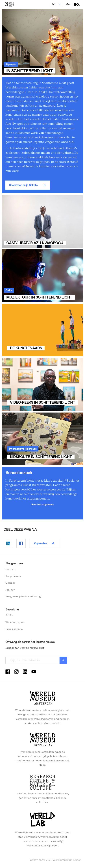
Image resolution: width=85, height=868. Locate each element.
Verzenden (63, 660)
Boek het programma (42, 505)
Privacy (10, 590)
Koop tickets (13, 576)
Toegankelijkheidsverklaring (23, 597)
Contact (10, 569)
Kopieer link (40, 543)
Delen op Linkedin (8, 543)
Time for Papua (15, 622)
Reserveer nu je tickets (23, 185)
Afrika (9, 616)
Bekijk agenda (14, 629)
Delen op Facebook (21, 543)
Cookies (10, 583)
